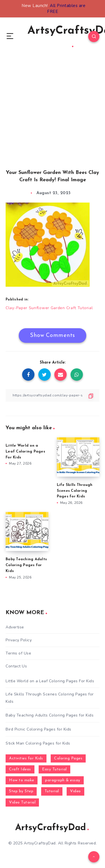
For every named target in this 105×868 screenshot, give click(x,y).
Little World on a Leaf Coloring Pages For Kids (25, 452)
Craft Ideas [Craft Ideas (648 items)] (20, 769)
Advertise (15, 627)
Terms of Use (18, 653)
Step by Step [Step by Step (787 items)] (21, 791)
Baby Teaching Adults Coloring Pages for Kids (26, 565)
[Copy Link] (53, 395)
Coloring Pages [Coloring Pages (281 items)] (68, 758)
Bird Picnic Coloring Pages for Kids (39, 729)
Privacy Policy (19, 640)
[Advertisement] (53, 118)
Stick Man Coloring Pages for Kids (38, 743)
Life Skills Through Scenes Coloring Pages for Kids (75, 491)
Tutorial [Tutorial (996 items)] (52, 791)
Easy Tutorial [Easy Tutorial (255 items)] (54, 769)
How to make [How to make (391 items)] (22, 780)
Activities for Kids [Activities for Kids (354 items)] (26, 758)
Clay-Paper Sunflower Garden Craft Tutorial (49, 308)
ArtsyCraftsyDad (52, 828)
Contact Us (16, 666)
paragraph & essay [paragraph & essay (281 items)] (63, 780)
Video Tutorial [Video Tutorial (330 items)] (22, 802)
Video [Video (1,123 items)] (75, 791)
